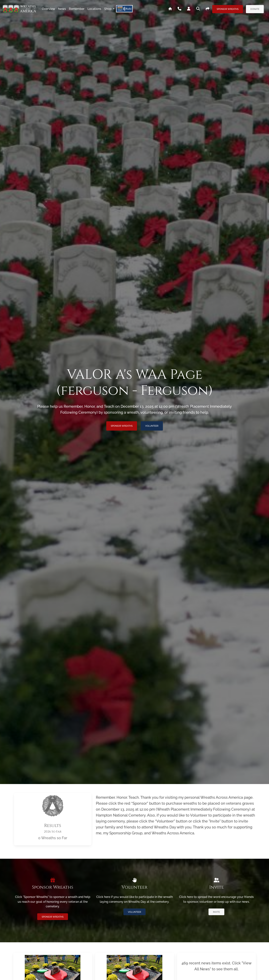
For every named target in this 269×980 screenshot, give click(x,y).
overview (48, 9)
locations (94, 9)
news (62, 9)
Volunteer (152, 426)
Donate (255, 9)
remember (77, 9)
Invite (216, 912)
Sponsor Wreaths (228, 9)
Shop (108, 9)
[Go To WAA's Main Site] (170, 9)
